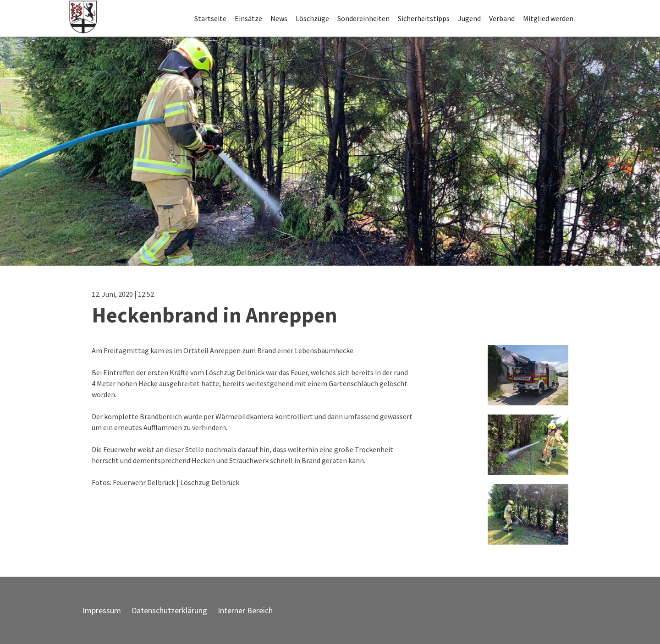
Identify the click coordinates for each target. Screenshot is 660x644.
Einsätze (248, 18)
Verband (502, 18)
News (279, 18)
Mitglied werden (548, 18)
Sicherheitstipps (424, 18)
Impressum (102, 610)
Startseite (210, 18)
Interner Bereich (245, 610)
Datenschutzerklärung (169, 610)
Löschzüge (312, 18)
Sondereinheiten (363, 18)
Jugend (469, 18)
